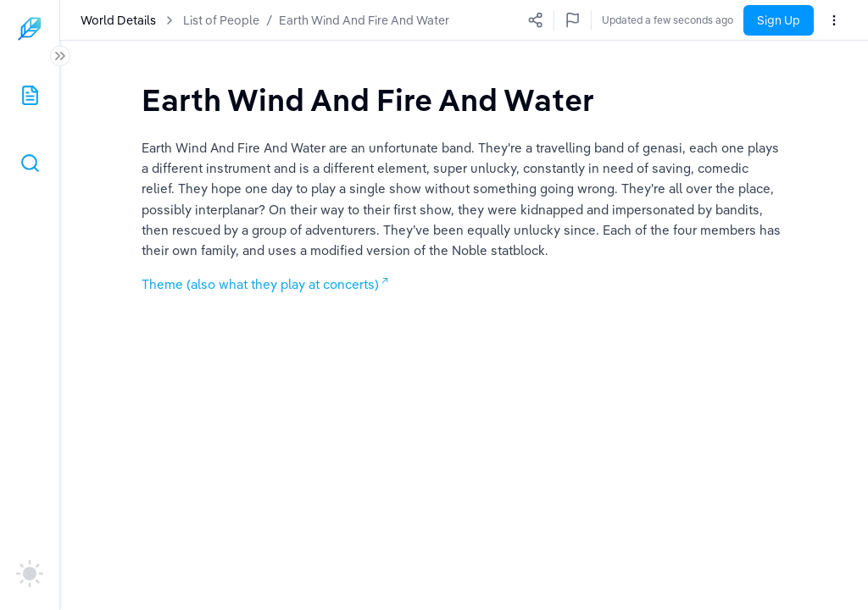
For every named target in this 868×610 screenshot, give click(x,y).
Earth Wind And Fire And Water (364, 20)
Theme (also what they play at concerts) (260, 284)
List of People (221, 20)
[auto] (30, 574)
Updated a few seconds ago (668, 20)
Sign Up (779, 20)
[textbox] (368, 100)
